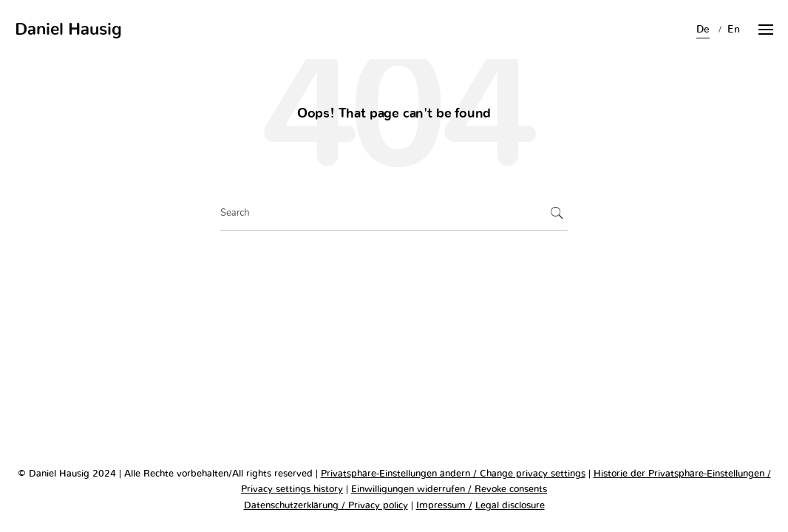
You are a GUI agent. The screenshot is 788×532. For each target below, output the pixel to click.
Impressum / (444, 506)
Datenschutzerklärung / (295, 506)
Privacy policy (377, 506)
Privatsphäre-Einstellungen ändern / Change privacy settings (453, 474)
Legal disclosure (510, 506)
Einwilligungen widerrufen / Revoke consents (449, 490)
